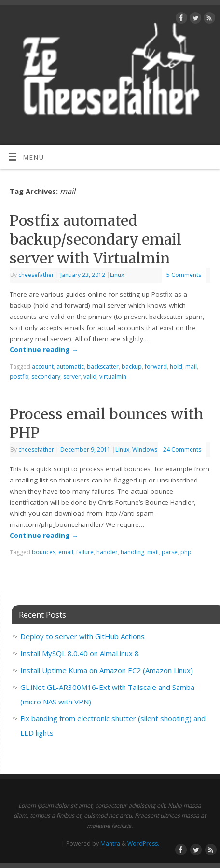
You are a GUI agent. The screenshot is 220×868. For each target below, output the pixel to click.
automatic (70, 366)
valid (90, 377)
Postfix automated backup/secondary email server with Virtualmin (96, 239)
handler (107, 552)
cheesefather (36, 275)
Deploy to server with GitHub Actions (82, 636)
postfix (19, 377)
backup (132, 366)
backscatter (103, 366)
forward (156, 366)
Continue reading (44, 350)
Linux (117, 275)
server (72, 377)
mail (191, 366)
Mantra (110, 844)
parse (170, 552)
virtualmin (113, 377)
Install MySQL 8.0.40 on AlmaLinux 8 (80, 653)
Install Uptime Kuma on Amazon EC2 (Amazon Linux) (107, 670)
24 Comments (182, 449)
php (186, 552)
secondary (46, 377)
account (43, 366)
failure (85, 552)
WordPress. (143, 844)
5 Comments (184, 275)
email (66, 552)
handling (132, 552)
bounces (44, 552)
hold (176, 366)
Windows (145, 449)
